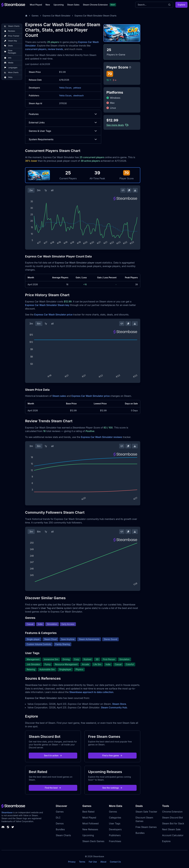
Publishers (115, 835)
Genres (113, 812)
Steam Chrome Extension (95, 5)
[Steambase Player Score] (130, 67)
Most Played (36, 5)
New (48, 5)
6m (39, 324)
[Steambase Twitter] (13, 827)
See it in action (53, 755)
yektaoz (77, 88)
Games (35, 16)
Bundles (60, 829)
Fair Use (93, 862)
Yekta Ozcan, (66, 88)
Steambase (7, 812)
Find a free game (112, 755)
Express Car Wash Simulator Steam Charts (95, 16)
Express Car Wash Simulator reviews (102, 437)
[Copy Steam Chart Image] (129, 190)
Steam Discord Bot (172, 818)
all (52, 190)
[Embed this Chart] (123, 190)
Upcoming (59, 5)
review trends (55, 49)
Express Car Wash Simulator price (53, 315)
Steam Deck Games (93, 841)
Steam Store (119, 704)
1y (46, 190)
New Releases (90, 829)
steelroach (78, 95)
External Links (63, 122)
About (103, 862)
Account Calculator (173, 835)
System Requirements (63, 139)
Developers (115, 829)
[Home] (26, 16)
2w (31, 190)
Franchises (115, 841)
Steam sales (59, 396)
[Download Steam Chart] (135, 190)
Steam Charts (63, 835)
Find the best (53, 788)
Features (63, 114)
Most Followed (91, 823)
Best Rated (88, 812)
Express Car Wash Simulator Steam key (47, 305)
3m (39, 190)
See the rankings (112, 788)
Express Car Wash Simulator (57, 16)
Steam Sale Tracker (146, 812)
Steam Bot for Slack (173, 823)
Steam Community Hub (114, 707)
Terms (82, 862)
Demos (60, 823)
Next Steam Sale (171, 829)
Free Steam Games (146, 827)
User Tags (115, 823)
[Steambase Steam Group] (8, 827)
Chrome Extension (172, 812)
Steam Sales (73, 5)
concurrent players (36, 49)
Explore (181, 5)
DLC (58, 818)
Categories (115, 818)
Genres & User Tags (63, 131)
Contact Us (115, 862)
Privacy (72, 862)
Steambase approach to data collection (91, 692)
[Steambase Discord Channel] (3, 827)
